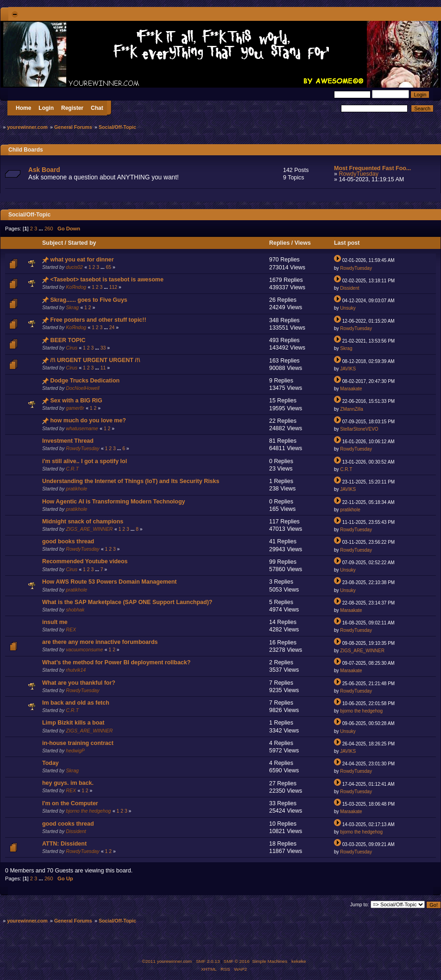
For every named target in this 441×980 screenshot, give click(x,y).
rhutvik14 (76, 670)
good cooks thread (68, 824)
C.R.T (72, 469)
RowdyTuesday (358, 174)
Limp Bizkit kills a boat (73, 723)
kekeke (299, 961)
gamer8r (75, 408)
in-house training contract (78, 743)
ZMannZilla (351, 409)
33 (103, 348)
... (41, 229)
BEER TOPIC (68, 340)
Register (72, 108)
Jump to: (360, 904)
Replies (279, 243)
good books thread (68, 541)
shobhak (75, 610)
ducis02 (74, 267)
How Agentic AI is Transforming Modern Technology (114, 502)
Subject (53, 243)
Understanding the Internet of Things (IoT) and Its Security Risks (131, 481)
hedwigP (75, 751)
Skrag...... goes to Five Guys (88, 300)
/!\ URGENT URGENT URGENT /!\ (95, 360)
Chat (97, 108)
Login (46, 108)
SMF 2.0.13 (208, 961)
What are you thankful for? (79, 683)
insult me (55, 622)
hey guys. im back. (68, 783)
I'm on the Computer (70, 803)
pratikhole (76, 489)
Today (50, 763)
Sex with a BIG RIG (76, 401)
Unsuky (348, 308)
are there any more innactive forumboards (100, 642)
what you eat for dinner (82, 260)
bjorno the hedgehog (361, 711)
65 (108, 267)
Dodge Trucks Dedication (85, 381)
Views (303, 243)
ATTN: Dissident (64, 844)
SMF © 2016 (237, 961)
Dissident (350, 288)
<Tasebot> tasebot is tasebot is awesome (107, 280)
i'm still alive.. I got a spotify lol (85, 461)
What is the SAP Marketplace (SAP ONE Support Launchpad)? (127, 602)
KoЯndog (76, 287)
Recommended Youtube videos (85, 561)
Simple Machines (270, 961)
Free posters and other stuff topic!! (98, 320)
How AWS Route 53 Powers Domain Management (110, 582)
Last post (348, 243)
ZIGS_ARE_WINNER (89, 529)
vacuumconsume (84, 649)
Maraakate (351, 389)
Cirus (72, 348)
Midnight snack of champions (83, 522)
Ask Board (44, 170)
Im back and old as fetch (76, 703)
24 (112, 328)
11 (103, 368)
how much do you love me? (88, 420)
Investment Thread (68, 441)
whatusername (82, 428)
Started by (82, 243)
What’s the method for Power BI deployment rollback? (116, 662)
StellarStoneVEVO (359, 429)
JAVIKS (348, 369)
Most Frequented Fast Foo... (372, 168)
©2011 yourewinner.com (167, 961)
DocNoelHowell (82, 388)
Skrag (72, 307)
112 (113, 287)
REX (71, 630)
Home (23, 108)
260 (49, 229)
